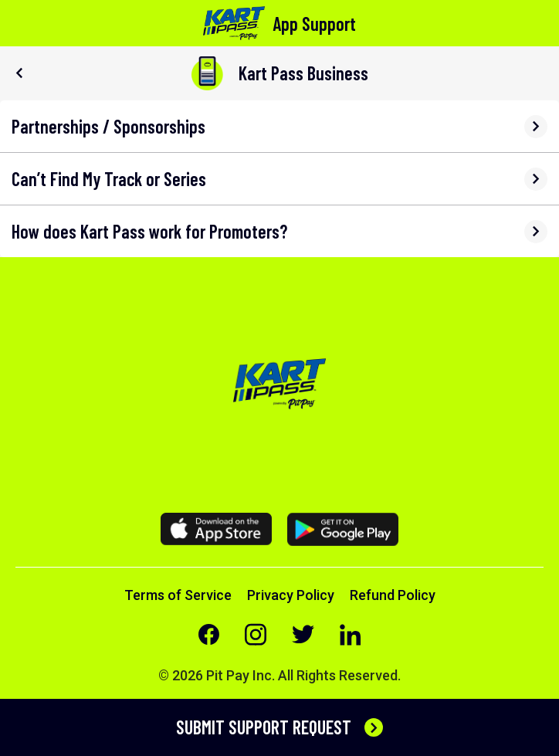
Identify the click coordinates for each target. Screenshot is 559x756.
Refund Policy (393, 595)
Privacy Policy (291, 595)
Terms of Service (178, 595)
